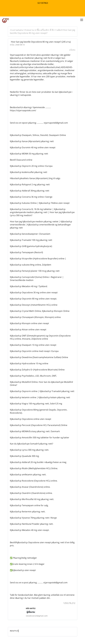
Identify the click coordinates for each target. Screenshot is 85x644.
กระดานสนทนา (17, 30)
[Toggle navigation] (82, 20)
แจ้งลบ (72, 50)
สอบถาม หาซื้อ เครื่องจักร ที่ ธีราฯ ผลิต (44, 30)
